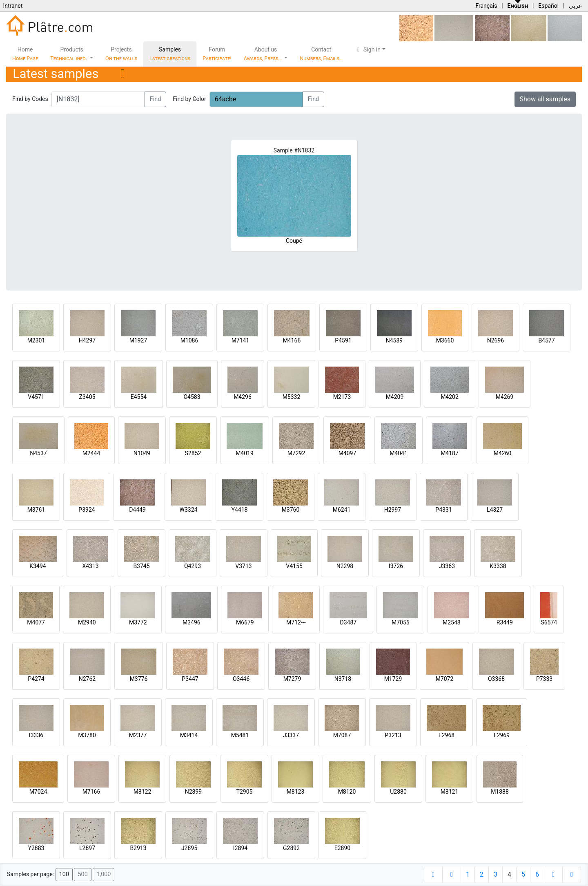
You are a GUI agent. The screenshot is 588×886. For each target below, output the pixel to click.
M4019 (245, 453)
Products (69, 54)
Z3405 (87, 397)
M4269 (505, 397)
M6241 (342, 510)
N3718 (343, 679)
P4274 (36, 679)
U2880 (398, 792)
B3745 (141, 566)
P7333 (544, 679)
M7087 (342, 735)
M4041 (399, 453)
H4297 (87, 340)
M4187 (450, 453)
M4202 (450, 397)
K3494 (38, 566)
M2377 (138, 735)
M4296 (243, 397)
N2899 (193, 792)
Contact (321, 54)
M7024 (38, 792)
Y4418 (240, 510)
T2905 (245, 792)
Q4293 (193, 566)
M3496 (192, 622)
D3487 (348, 622)
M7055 (401, 622)
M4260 (503, 453)
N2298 (345, 566)
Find (156, 99)
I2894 (240, 848)
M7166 (91, 792)
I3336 (36, 735)
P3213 (393, 735)
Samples (170, 54)
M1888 (500, 792)
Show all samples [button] (545, 99)
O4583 (192, 397)
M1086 (189, 340)
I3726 (396, 566)
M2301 (36, 340)
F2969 (502, 735)
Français (486, 6)
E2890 (342, 848)
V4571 (36, 397)
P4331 (443, 510)
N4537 (38, 453)
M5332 (292, 397)
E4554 (139, 397)
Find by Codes (30, 99)
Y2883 (36, 848)
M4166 (292, 340)
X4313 (90, 566)
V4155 (294, 566)
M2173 (342, 397)
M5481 (240, 735)
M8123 (296, 792)
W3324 (189, 510)
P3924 (87, 510)
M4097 (347, 453)
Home (25, 54)
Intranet (13, 6)
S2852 (193, 453)
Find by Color (189, 99)
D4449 (137, 510)
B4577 (546, 340)
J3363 (447, 566)
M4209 (395, 397)
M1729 (393, 679)
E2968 (447, 735)
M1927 (138, 340)
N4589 (394, 340)
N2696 (496, 340)
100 (64, 874)
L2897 (87, 848)
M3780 (87, 735)
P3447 (190, 679)
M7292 (296, 453)
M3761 (36, 510)
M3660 (445, 340)
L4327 (495, 510)
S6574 (549, 622)
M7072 (445, 679)
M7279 (292, 679)
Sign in (368, 49)
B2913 (138, 848)
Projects (121, 54)
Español (548, 6)
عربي (575, 6)
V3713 (243, 566)
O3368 (496, 679)
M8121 (450, 792)
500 (82, 874)
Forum (217, 54)
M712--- (296, 622)
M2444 (91, 453)
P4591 (343, 340)
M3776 (139, 679)
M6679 (245, 622)
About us (263, 54)
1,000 (104, 874)
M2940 (87, 622)
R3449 (505, 622)
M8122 (143, 792)
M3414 (189, 735)
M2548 (452, 622)
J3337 (291, 735)
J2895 (189, 848)
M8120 (347, 792)
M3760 (291, 510)
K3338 (498, 566)
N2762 (87, 679)
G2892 (291, 848)
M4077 (36, 622)
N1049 (142, 453)
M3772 (138, 622)
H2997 (393, 510)
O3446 (241, 679)
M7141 (241, 340)
